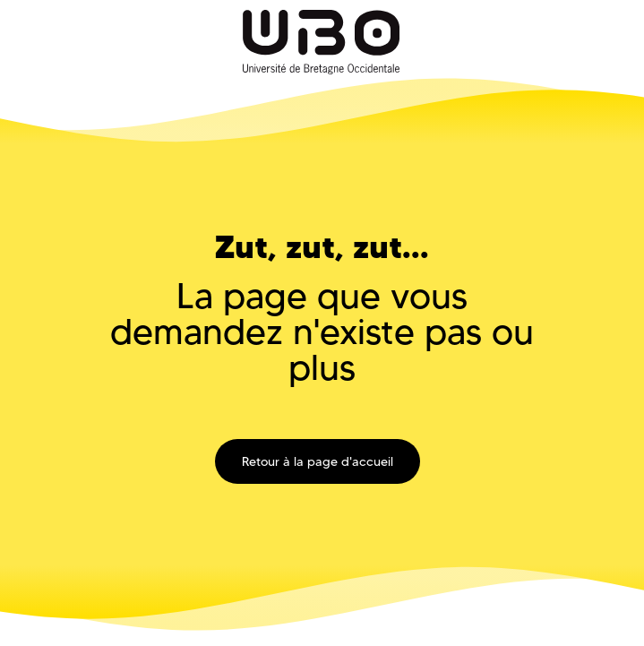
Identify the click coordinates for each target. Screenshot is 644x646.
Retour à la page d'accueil (318, 461)
